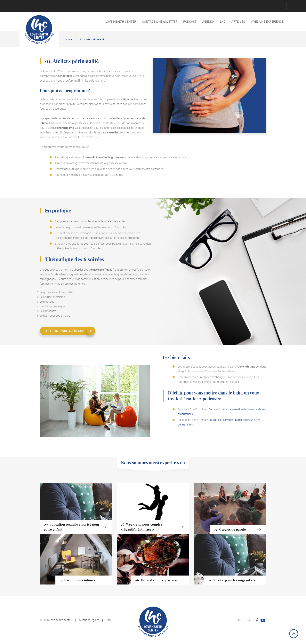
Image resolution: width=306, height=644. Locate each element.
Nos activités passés (114, 6)
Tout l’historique (182, 6)
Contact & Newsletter (160, 21)
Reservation (172, 6)
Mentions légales (104, 6)
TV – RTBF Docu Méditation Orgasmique (250, 6)
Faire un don (55, 6)
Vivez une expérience (201, 6)
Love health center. (61, 620)
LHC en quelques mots (75, 6)
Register (162, 6)
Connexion (26, 6)
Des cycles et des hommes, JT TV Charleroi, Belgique (260, 6)
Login (84, 6)
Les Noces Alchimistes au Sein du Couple (231, 6)
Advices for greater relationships (211, 6)
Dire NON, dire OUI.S (221, 6)
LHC (223, 21)
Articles (238, 21)
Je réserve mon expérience (64, 331)
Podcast (133, 6)
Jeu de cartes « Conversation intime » (65, 6)
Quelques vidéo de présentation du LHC (240, 6)
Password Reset (123, 6)
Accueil (69, 39)
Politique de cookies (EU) (153, 6)
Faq (108, 620)
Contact (36, 6)
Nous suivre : (246, 620)
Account (6, 6)
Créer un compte (45, 6)
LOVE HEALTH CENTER (94, 6)
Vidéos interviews (192, 6)
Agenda (16, 6)
